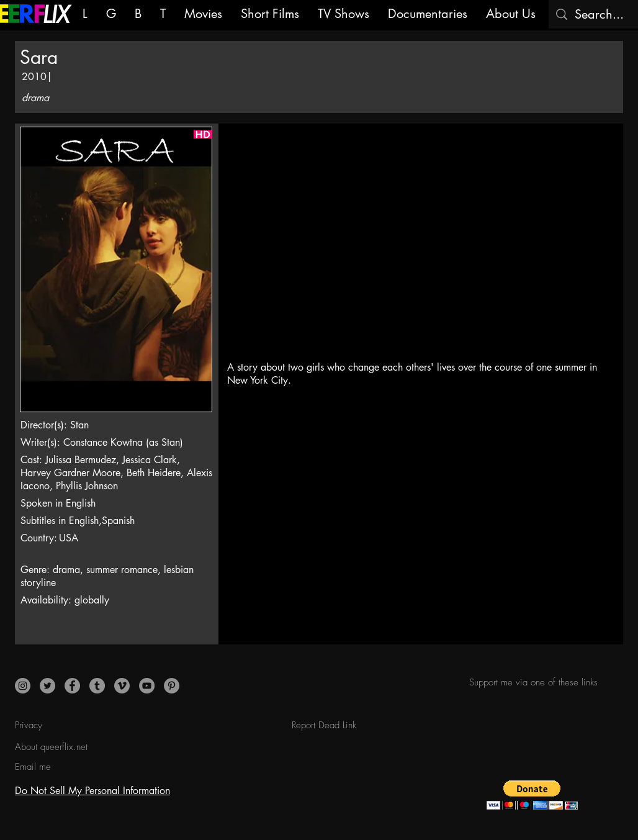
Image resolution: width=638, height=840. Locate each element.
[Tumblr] (97, 686)
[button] (532, 795)
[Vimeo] (122, 686)
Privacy (29, 725)
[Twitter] (47, 686)
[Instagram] (23, 686)
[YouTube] (147, 686)
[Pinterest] (172, 686)
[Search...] (601, 14)
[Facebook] (72, 686)
